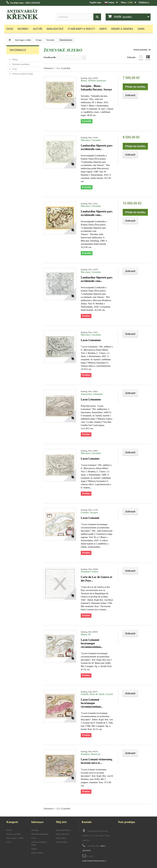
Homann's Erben (89, 572)
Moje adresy (61, 838)
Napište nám (95, 3)
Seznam (148, 58)
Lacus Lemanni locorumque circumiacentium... (92, 643)
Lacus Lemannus (91, 340)
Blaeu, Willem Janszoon (93, 81)
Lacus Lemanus (90, 459)
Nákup (15, 58)
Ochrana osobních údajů (22, 73)
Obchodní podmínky (21, 63)
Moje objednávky (63, 830)
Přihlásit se (144, 3)
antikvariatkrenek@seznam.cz (94, 861)
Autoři (38, 29)
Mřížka (141, 58)
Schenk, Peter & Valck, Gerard (97, 694)
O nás (14, 68)
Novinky (23, 29)
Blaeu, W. (86, 634)
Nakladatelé (55, 29)
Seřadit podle (50, 57)
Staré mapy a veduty (81, 29)
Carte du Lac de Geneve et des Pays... (96, 579)
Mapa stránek (37, 853)
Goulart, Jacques (89, 512)
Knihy (103, 29)
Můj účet (61, 822)
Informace (18, 50)
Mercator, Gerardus (91, 140)
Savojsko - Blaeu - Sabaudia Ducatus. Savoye (96, 88)
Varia (141, 29)
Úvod (10, 29)
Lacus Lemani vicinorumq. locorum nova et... (97, 761)
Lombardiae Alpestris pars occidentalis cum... (97, 147)
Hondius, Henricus (91, 754)
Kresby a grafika (122, 29)
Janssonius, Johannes (92, 394)
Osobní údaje (62, 842)
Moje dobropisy (63, 834)
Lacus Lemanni (90, 518)
